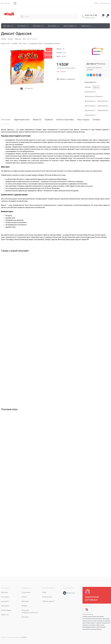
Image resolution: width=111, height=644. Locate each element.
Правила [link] (49, 120)
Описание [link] (6, 120)
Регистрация (105, 3)
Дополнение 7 (90, 110)
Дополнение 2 (90, 92)
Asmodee (58, 44)
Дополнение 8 (103, 110)
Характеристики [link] (22, 120)
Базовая (88, 87)
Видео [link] (37, 120)
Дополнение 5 (90, 106)
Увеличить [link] (30, 88)
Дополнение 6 (103, 106)
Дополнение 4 (103, 101)
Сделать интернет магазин (11, 637)
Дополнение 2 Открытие (94, 96)
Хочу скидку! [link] (83, 120)
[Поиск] (22, 17)
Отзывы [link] (96, 120)
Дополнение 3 (90, 101)
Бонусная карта (88, 614)
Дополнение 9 (90, 115)
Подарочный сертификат (92, 595)
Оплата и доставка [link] (65, 120)
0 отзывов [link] (14, 44)
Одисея (96, 87)
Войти (96, 3)
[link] (5, 3)
